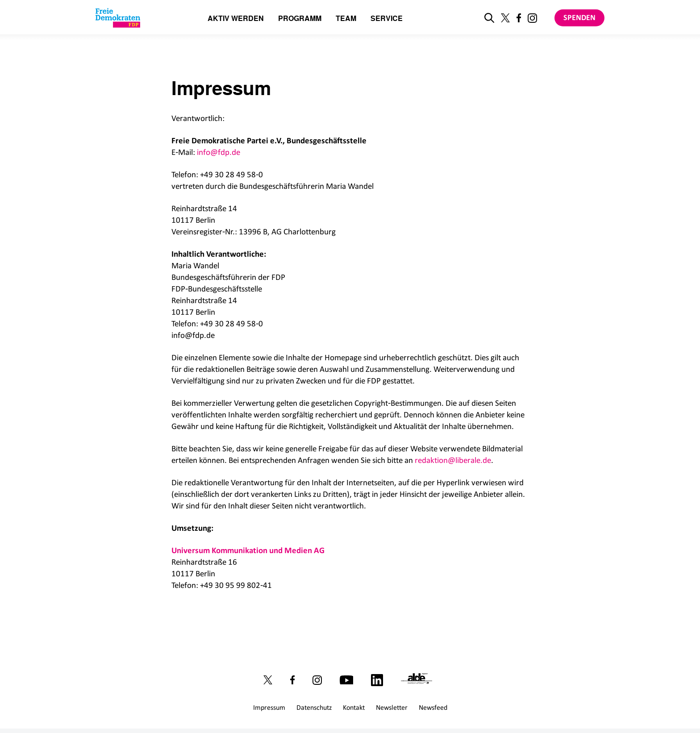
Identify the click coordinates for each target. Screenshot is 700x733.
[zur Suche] (489, 18)
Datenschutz (314, 707)
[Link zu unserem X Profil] (505, 18)
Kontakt (354, 707)
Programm (300, 19)
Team (346, 19)
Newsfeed (433, 707)
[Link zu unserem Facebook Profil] (519, 18)
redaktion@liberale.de (453, 460)
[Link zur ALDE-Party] (419, 680)
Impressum (269, 707)
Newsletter (392, 707)
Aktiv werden (236, 19)
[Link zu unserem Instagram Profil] (532, 18)
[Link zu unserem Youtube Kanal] (346, 680)
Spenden (579, 17)
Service (387, 19)
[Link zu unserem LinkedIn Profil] (377, 680)
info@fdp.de (219, 152)
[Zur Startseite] (118, 18)
